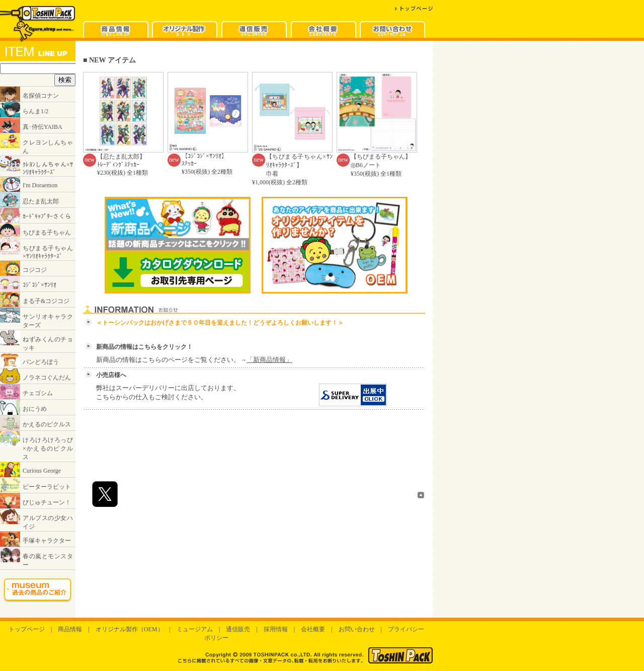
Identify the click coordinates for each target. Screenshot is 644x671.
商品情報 (70, 629)
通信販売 (238, 629)
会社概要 (313, 629)
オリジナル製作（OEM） (130, 629)
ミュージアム (195, 629)
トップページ (27, 629)
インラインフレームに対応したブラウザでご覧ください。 (38, 329)
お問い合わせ (357, 629)
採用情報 (276, 629)
